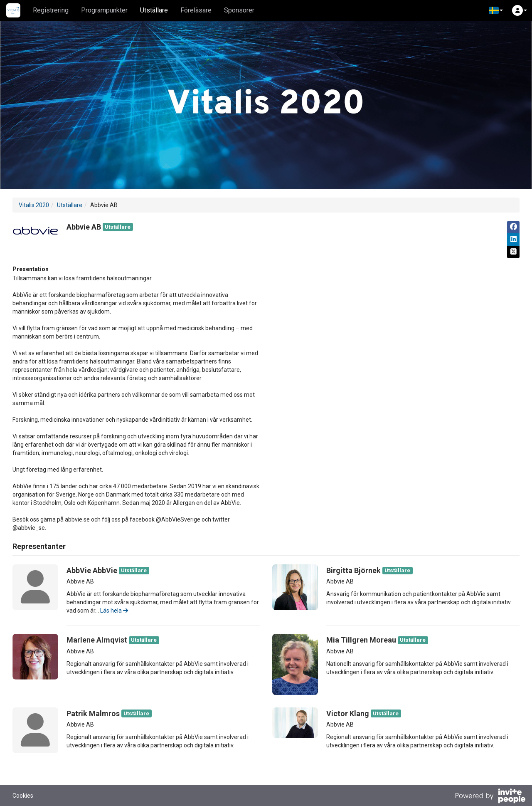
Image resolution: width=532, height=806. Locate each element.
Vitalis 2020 (34, 205)
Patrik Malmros (93, 713)
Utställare (154, 10)
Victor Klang (348, 713)
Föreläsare (196, 10)
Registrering (51, 10)
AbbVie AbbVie (92, 570)
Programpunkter (104, 10)
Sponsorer (239, 10)
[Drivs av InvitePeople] (490, 797)
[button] (496, 10)
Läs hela (114, 611)
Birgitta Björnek (353, 570)
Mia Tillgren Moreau (361, 640)
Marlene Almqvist (97, 640)
